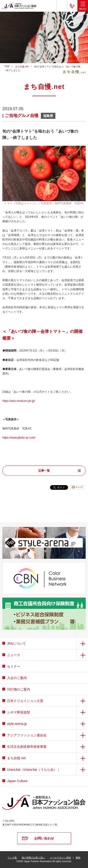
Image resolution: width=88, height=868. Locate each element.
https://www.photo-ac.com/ (19, 438)
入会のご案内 (17, 678)
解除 (78, 858)
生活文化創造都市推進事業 (27, 747)
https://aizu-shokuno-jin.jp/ (19, 401)
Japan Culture (17, 781)
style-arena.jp (17, 724)
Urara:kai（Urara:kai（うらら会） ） (34, 770)
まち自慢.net (22, 67)
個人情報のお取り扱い (33, 858)
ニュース (14, 655)
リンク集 (12, 858)
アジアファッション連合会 (27, 735)
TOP (7, 67)
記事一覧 (44, 471)
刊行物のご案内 (19, 689)
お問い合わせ (44, 838)
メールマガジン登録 (60, 858)
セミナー (14, 666)
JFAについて (16, 643)
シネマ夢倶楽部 (19, 712)
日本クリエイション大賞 (25, 701)
